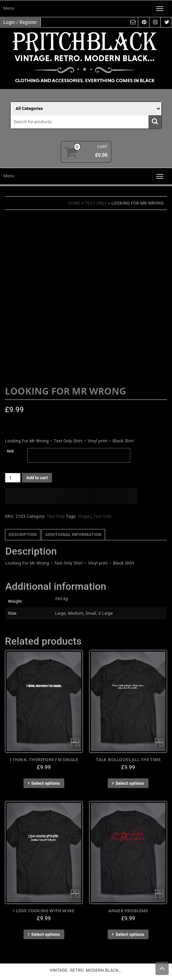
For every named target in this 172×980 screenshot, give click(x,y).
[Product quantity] (13, 478)
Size (10, 451)
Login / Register (20, 22)
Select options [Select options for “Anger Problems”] (130, 934)
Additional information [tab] (73, 535)
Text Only (96, 203)
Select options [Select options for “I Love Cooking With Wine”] (45, 934)
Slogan (84, 516)
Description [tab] (23, 535)
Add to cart (37, 478)
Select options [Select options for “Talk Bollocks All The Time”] (130, 783)
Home (74, 203)
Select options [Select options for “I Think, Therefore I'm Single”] (45, 783)
